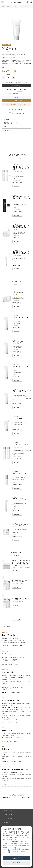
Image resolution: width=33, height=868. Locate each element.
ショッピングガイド (9, 819)
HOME (3, 6)
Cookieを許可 (16, 858)
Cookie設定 (7, 853)
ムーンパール (24, 6)
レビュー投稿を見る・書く (17, 109)
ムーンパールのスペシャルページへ (16, 105)
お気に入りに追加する (17, 113)
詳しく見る (16, 186)
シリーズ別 (16, 6)
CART (32, 2)
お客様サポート (8, 815)
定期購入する (18, 86)
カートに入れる (18, 100)
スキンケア (9, 6)
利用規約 (6, 823)
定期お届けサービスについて (16, 94)
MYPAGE (28, 2)
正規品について (8, 811)
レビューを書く (7, 627)
